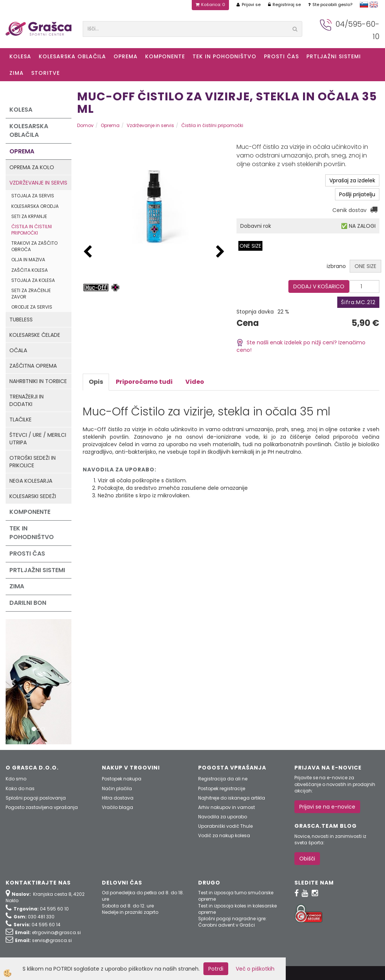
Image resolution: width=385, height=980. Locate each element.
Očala (18, 350)
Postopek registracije (222, 788)
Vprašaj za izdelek (352, 180)
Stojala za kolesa (33, 280)
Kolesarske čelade (35, 335)
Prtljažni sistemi (334, 56)
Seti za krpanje (29, 216)
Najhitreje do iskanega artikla (232, 798)
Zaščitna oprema (33, 366)
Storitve (45, 73)
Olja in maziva (28, 260)
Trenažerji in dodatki (27, 400)
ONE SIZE (250, 246)
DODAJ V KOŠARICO (319, 286)
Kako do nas (20, 788)
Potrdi (216, 969)
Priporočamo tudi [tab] (144, 382)
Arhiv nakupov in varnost (227, 807)
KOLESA (20, 56)
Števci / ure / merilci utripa (38, 439)
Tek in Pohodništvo (224, 56)
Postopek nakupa (122, 779)
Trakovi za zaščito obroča (34, 246)
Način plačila (117, 788)
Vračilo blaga (117, 807)
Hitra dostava (118, 798)
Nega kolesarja (31, 481)
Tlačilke (20, 420)
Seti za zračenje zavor (31, 294)
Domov (85, 125)
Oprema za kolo (32, 167)
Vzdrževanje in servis (38, 183)
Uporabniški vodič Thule (225, 826)
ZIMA (17, 73)
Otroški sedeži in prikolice (33, 462)
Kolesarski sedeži (33, 496)
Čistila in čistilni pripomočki (32, 230)
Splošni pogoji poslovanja (36, 798)
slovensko (364, 5)
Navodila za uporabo (223, 817)
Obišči (307, 859)
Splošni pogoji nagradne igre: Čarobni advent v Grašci (232, 922)
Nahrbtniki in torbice (38, 381)
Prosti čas (281, 56)
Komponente (165, 56)
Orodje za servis (32, 307)
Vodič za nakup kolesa (224, 835)
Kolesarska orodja (35, 206)
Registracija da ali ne (223, 779)
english (374, 5)
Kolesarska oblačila (72, 56)
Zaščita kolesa (30, 270)
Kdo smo (16, 779)
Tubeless (21, 320)
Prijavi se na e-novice (327, 807)
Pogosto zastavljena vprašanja (42, 807)
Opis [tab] (96, 382)
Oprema (126, 56)
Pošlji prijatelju (357, 194)
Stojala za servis (33, 196)
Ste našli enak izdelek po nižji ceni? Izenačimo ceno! (301, 346)
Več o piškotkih (255, 969)
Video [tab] (195, 382)
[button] (220, 252)
